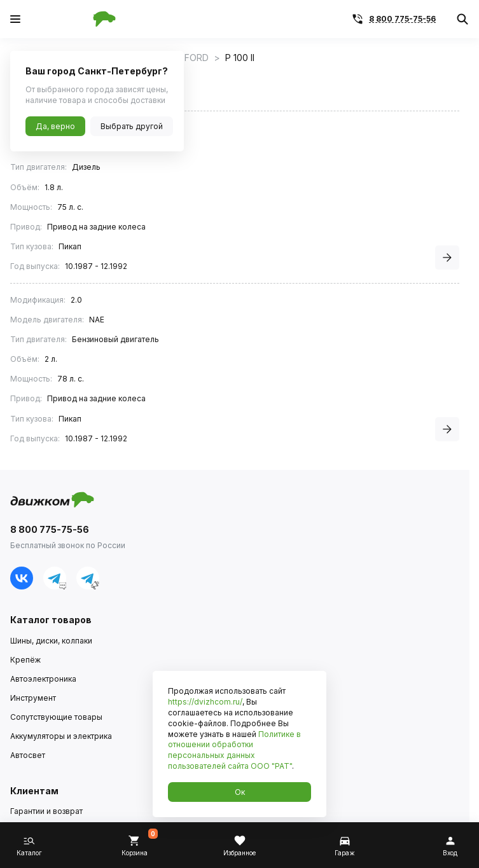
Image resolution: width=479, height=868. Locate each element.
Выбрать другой (132, 126)
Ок (240, 792)
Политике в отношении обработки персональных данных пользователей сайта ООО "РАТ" (234, 750)
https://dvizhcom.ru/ (205, 702)
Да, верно (55, 126)
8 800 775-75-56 (402, 19)
